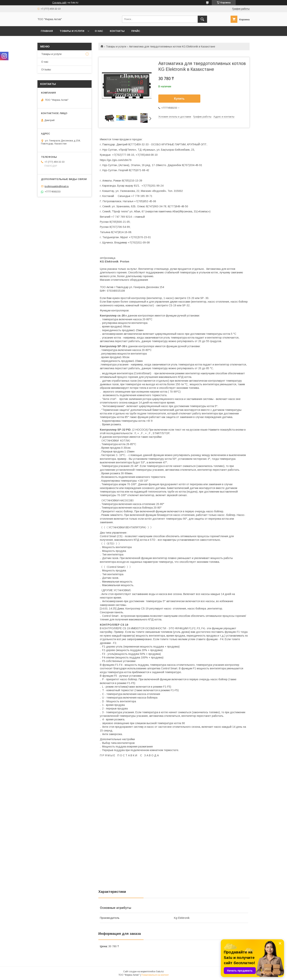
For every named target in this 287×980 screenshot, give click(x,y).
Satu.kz (160, 972)
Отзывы (46, 69)
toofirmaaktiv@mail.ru (57, 186)
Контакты (117, 31)
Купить (179, 99)
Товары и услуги (72, 31)
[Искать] (202, 19)
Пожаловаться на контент (155, 975)
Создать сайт (59, 3)
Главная (47, 31)
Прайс (136, 31)
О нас (99, 31)
